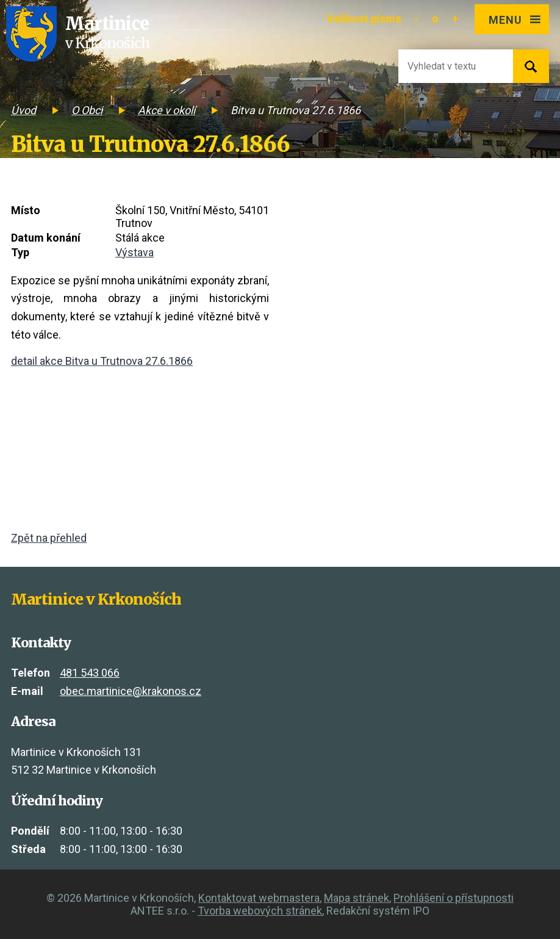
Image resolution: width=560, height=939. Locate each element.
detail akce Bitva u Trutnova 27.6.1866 (102, 361)
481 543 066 (90, 673)
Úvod (23, 110)
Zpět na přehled (49, 538)
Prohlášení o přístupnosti (454, 898)
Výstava (135, 252)
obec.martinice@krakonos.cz (131, 691)
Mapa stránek (357, 898)
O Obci (87, 110)
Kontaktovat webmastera (259, 898)
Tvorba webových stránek (260, 911)
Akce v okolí (167, 110)
